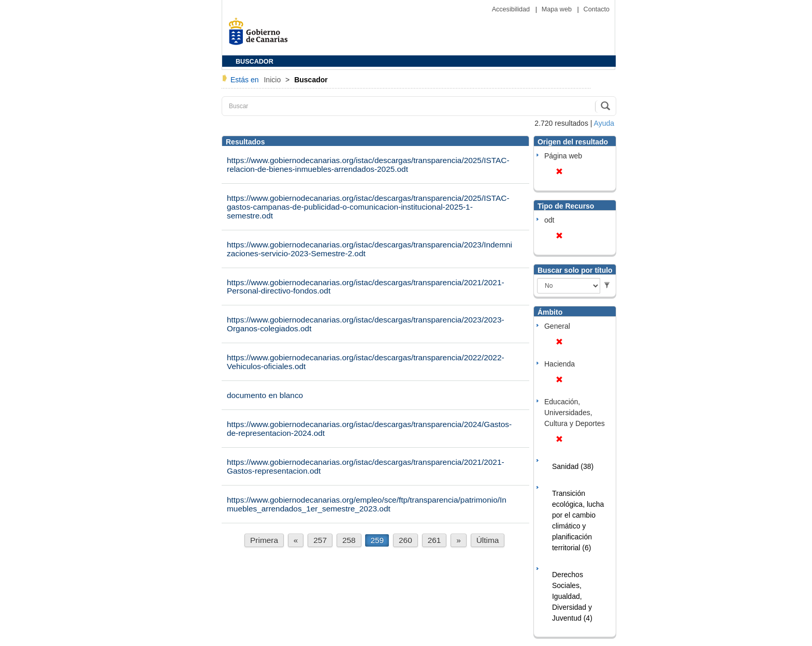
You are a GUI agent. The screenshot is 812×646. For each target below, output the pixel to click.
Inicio (273, 80)
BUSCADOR (255, 62)
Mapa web (558, 9)
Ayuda (604, 123)
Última (488, 540)
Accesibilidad (512, 9)
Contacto (597, 9)
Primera (264, 540)
